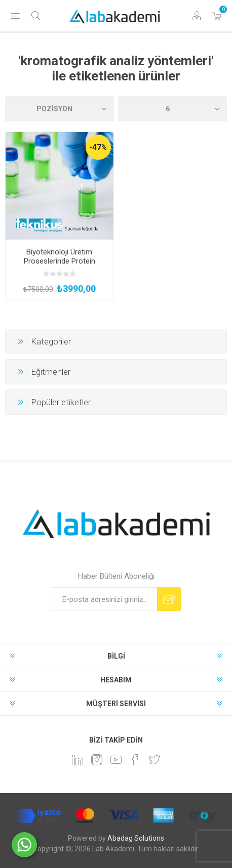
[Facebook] (135, 760)
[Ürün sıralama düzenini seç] (60, 109)
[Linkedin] (78, 760)
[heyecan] (154, 760)
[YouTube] (116, 760)
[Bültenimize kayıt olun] (104, 599)
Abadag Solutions (136, 838)
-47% (98, 147)
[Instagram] (97, 760)
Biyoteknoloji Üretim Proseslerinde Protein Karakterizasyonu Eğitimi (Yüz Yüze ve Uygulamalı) (60, 266)
